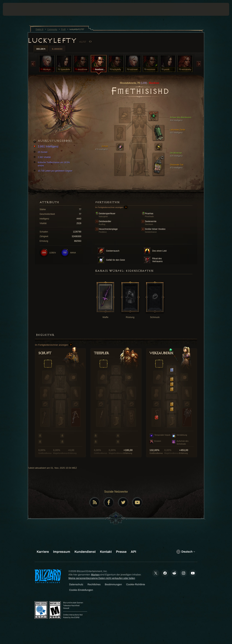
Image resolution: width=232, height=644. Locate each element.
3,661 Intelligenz (46, 147)
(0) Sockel (41, 152)
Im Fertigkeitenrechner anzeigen (111, 207)
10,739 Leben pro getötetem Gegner (53, 171)
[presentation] (14, 9)
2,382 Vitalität (42, 157)
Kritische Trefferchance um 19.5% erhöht (52, 164)
